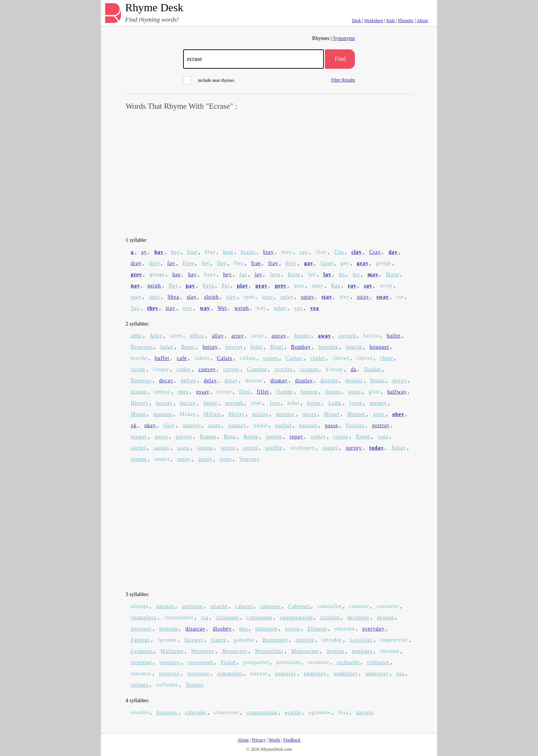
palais (261, 425)
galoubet (244, 640)
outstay (237, 425)
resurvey (169, 674)
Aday (156, 336)
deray (231, 381)
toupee (139, 459)
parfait (284, 425)
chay (321, 252)
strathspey (302, 448)
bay (159, 252)
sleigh (211, 297)
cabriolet (196, 712)
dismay (279, 381)
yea (314, 308)
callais (248, 358)
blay (210, 252)
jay (258, 274)
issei (256, 403)
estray (224, 392)
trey (188, 308)
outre (214, 425)
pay (190, 286)
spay (268, 297)
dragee (139, 392)
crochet (284, 369)
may (373, 274)
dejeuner (141, 629)
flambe (285, 392)
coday (184, 369)
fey (206, 263)
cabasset (271, 606)
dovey (400, 381)
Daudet (372, 369)
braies (248, 252)
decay (166, 381)
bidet (257, 347)
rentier (274, 437)
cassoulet (388, 606)
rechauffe (348, 662)
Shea (174, 297)
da (354, 369)
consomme (259, 618)
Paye (208, 286)
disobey (222, 629)
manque (163, 414)
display (304, 381)
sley (231, 297)
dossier (354, 381)
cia (205, 618)
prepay (139, 437)
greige (384, 263)
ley (356, 274)
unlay (184, 459)
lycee (356, 403)
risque (341, 437)
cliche (138, 369)
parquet (308, 425)
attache (219, 606)
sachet (138, 448)
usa (401, 674)
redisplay (378, 662)
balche (372, 336)
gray (363, 263)
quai (299, 286)
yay (298, 308)
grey (136, 274)
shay (155, 297)
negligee (362, 651)
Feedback (292, 740)
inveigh (234, 403)
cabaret (244, 606)
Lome (335, 403)
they (153, 308)
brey (287, 252)
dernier (254, 381)
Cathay (294, 358)
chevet (365, 358)
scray (387, 286)
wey (262, 308)
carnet (271, 358)
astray (279, 336)
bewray (234, 347)
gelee (355, 392)
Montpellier (269, 651)
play (242, 286)
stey (345, 297)
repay (296, 437)
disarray (196, 629)
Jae (243, 274)
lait (312, 274)
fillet (263, 392)
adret (176, 336)
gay (309, 263)
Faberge (140, 640)
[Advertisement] (269, 174)
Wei (222, 308)
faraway (194, 640)
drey (154, 263)
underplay (346, 674)
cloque (161, 369)
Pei (225, 286)
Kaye (294, 274)
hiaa (343, 712)
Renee (251, 437)
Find (340, 59)
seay (136, 297)
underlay (286, 674)
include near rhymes (209, 80)
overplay (141, 662)
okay (150, 425)
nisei (379, 414)
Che (339, 252)
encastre (345, 629)
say (368, 286)
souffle (274, 448)
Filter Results (343, 80)
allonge (140, 606)
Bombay (301, 347)
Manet (138, 414)
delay (210, 381)
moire (310, 414)
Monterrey (235, 651)
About (422, 21)
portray (381, 425)
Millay (237, 414)
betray (210, 347)
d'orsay (335, 369)
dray (136, 263)
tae (400, 297)
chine (387, 358)
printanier (288, 662)
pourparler (256, 662)
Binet (277, 347)
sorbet (250, 448)
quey (318, 286)
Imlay (211, 403)
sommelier (230, 674)
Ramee (208, 437)
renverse (141, 674)
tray (170, 308)
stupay (330, 448)
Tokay (399, 448)
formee (309, 392)
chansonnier (179, 618)
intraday (332, 640)
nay (135, 286)
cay (304, 252)
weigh (242, 308)
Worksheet (374, 21)
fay (171, 263)
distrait (329, 381)
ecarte (293, 629)
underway (377, 674)
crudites (330, 618)
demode (168, 629)
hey (227, 274)
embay (162, 392)
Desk (357, 21)
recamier (319, 662)
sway (383, 297)
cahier (202, 358)
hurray (188, 403)
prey (281, 286)
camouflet (330, 606)
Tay (135, 308)
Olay (169, 425)
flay (222, 263)
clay (356, 252)
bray (268, 252)
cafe (182, 358)
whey (280, 308)
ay (144, 252)
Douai (378, 381)
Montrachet (305, 651)
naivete (364, 712)
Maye (392, 274)
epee (183, 392)
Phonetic (406, 21)
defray (189, 381)
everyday (373, 629)
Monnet (356, 414)
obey (398, 414)
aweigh (347, 336)
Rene (230, 437)
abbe (136, 336)
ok (134, 425)
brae (228, 252)
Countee (257, 369)
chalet (317, 358)
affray (197, 336)
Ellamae (317, 629)
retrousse (199, 674)
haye (210, 274)
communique (262, 712)
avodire (140, 712)
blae (192, 252)
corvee (231, 369)
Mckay (188, 414)
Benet (188, 347)
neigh (154, 286)
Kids (391, 21)
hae (176, 274)
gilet (374, 392)
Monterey (203, 651)
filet (244, 392)
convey (207, 369)
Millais (212, 414)
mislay (260, 414)
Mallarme (172, 651)
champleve (144, 618)
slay (192, 297)
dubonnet (266, 629)
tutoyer (259, 674)
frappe (333, 392)
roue (383, 437)
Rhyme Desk (154, 8)
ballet (394, 336)
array (238, 336)
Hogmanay (275, 640)
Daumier (141, 381)
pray (262, 286)
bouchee (328, 347)
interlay (305, 640)
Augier (302, 336)
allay (218, 336)
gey (345, 263)
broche (139, 358)
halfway (397, 392)
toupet (162, 459)
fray (273, 263)
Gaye (327, 263)
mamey (378, 403)
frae (256, 263)
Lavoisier (361, 640)
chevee (341, 358)
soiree (228, 448)
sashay (162, 448)
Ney (173, 286)
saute (183, 448)
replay (318, 437)
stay (327, 297)
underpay (315, 674)
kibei (293, 403)
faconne (167, 640)
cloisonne (228, 618)
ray (352, 286)
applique (192, 606)
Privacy (259, 740)
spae (249, 297)
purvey (184, 437)
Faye (188, 263)
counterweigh (296, 618)
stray (363, 297)
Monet (332, 414)
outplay (191, 425)
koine (314, 403)
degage (386, 618)
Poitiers (355, 425)
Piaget (228, 662)
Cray (375, 252)
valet (226, 459)
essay (203, 392)
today (377, 448)
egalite (293, 712)
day (393, 252)
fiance (219, 640)
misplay (285, 414)
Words (274, 740)
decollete (358, 618)
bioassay (167, 712)
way (205, 308)
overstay (170, 662)
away (324, 336)
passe (332, 425)
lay (327, 274)
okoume (390, 651)
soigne (205, 448)
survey (354, 448)
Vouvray (249, 459)
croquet (309, 369)
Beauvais (142, 347)
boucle (354, 347)
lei (342, 274)
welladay (167, 685)
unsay (205, 459)
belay (167, 347)
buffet (162, 358)
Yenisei (195, 685)
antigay (165, 606)
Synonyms (344, 38)
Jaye (275, 274)
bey (175, 252)
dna (243, 629)
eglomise (320, 712)
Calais (225, 358)
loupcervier (394, 640)
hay (193, 274)
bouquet (379, 347)
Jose (275, 403)
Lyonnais (142, 651)
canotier (359, 606)
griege (157, 274)
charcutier (226, 712)
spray (307, 297)
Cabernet (299, 606)
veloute (140, 685)
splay (287, 297)
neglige (336, 651)
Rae (336, 286)
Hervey (140, 403)
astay (258, 336)
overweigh (200, 662)
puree (161, 437)
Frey (291, 263)
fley (239, 263)
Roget (363, 437)
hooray (164, 403)
